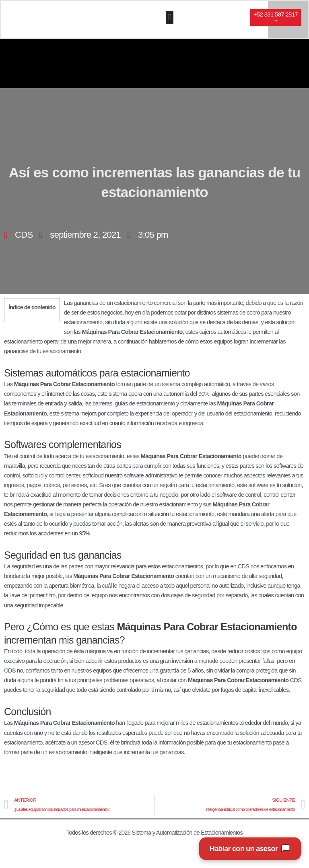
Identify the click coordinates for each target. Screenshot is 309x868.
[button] (169, 18)
